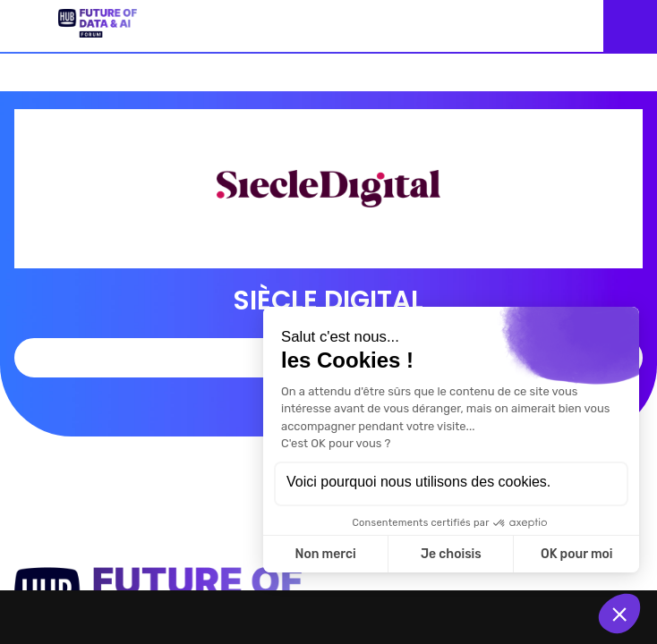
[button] (27, 27)
